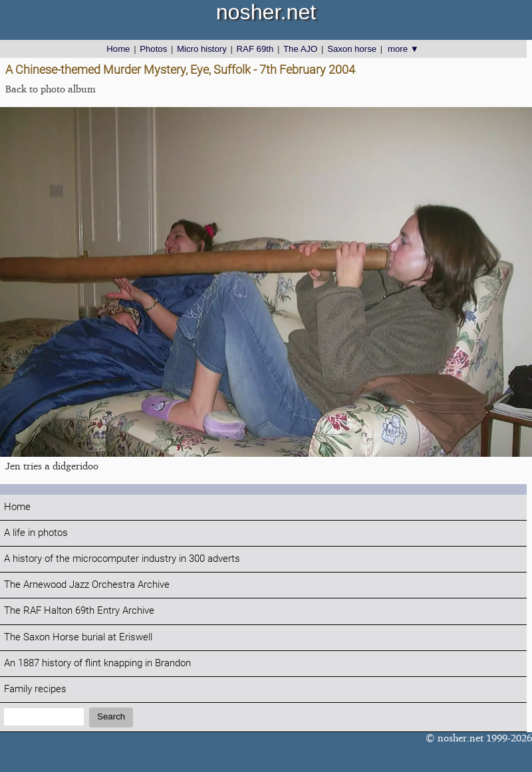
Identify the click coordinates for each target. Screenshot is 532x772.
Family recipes (35, 689)
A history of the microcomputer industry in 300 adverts (122, 559)
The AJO (300, 49)
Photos (153, 49)
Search (111, 716)
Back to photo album (51, 89)
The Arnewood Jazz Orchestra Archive (87, 585)
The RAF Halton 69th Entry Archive (79, 611)
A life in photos (36, 533)
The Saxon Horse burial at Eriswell (78, 637)
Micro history (202, 49)
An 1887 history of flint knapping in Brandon (97, 663)
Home (118, 49)
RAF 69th (255, 49)
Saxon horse (352, 49)
